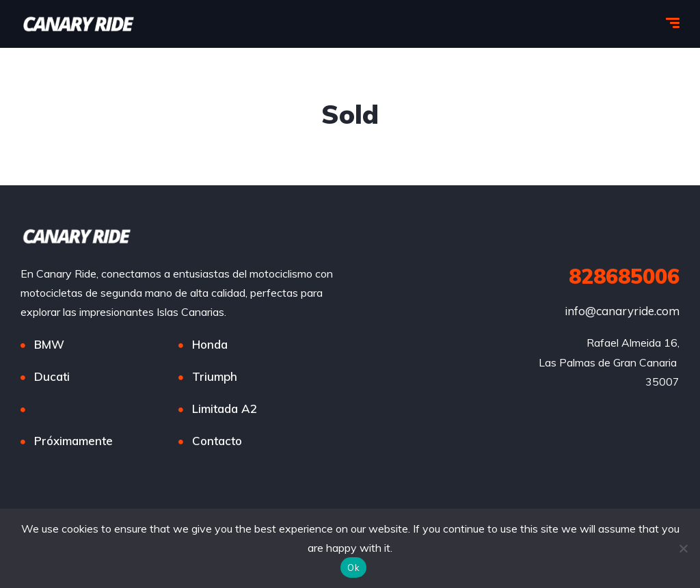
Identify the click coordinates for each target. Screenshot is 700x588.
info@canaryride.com (622, 311)
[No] (683, 548)
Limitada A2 (225, 409)
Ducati (52, 376)
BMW (49, 344)
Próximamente (73, 441)
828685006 (624, 276)
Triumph (215, 376)
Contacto (217, 441)
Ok (353, 567)
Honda (210, 344)
